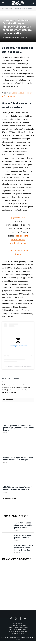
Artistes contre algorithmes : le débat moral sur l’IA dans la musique (18, 459)
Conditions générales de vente (18, 629)
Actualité (9, 8)
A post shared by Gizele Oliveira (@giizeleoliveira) (18, 366)
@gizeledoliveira (18, 218)
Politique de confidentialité (18, 625)
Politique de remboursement (18, 631)
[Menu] (3, 3)
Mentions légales (18, 623)
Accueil (4, 8)
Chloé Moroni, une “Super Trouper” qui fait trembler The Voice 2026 (17, 488)
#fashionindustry (18, 243)
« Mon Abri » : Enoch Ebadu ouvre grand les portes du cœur (23, 525)
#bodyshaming (21, 236)
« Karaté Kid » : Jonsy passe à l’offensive (23, 536)
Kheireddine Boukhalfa (12, 38)
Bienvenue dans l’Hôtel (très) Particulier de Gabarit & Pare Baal (24, 548)
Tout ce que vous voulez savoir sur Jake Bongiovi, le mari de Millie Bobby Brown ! (19, 428)
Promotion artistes (18, 633)
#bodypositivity (18, 239)
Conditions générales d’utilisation (18, 627)
